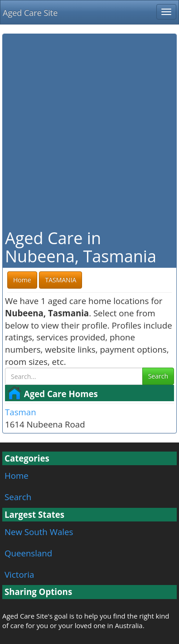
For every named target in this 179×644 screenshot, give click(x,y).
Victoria (19, 574)
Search (158, 376)
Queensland (28, 553)
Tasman (21, 412)
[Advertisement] (89, 130)
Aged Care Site (30, 13)
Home (17, 475)
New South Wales (39, 532)
